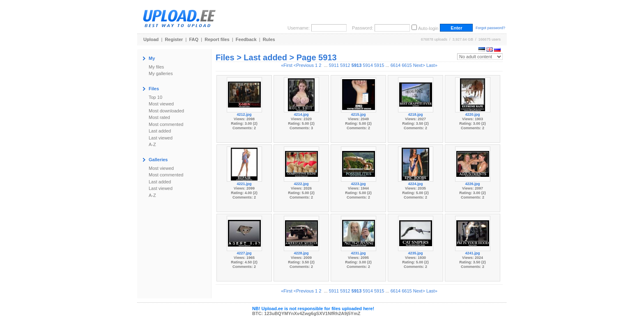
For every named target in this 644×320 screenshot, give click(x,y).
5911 (334, 65)
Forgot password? (490, 28)
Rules (269, 39)
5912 (345, 65)
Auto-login (428, 28)
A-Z (152, 144)
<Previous (304, 65)
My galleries (161, 73)
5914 (368, 65)
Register (174, 39)
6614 (396, 65)
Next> (419, 65)
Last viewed (161, 138)
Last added (160, 131)
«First (287, 65)
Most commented (166, 124)
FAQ (194, 39)
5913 (356, 65)
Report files (217, 39)
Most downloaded (166, 111)
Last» (432, 65)
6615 (407, 65)
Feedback (246, 39)
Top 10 (155, 97)
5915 (379, 65)
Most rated (159, 117)
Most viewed (161, 104)
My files (156, 67)
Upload (151, 39)
